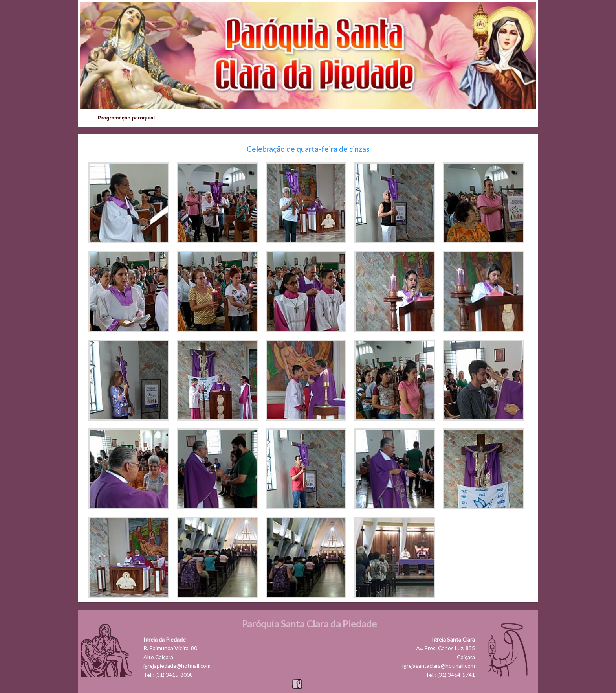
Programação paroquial (126, 118)
